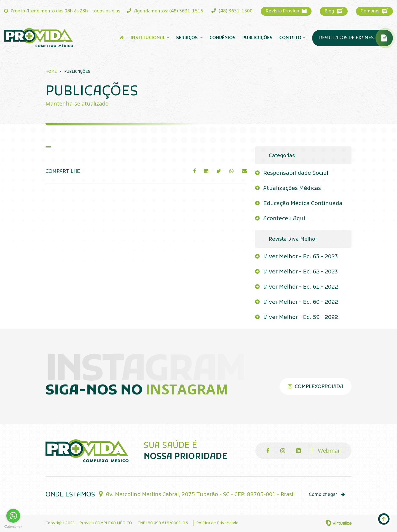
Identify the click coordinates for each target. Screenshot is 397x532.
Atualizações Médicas (292, 189)
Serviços (189, 38)
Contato (292, 38)
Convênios (222, 38)
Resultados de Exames (356, 38)
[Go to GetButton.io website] (13, 526)
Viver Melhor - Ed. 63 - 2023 (301, 257)
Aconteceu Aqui (284, 219)
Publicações (257, 38)
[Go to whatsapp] (13, 516)
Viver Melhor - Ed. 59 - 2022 (301, 318)
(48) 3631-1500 (232, 11)
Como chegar (327, 495)
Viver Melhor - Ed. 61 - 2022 (301, 287)
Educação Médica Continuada (303, 204)
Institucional (150, 38)
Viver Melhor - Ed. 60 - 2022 (301, 302)
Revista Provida (286, 11)
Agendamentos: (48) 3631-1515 (165, 11)
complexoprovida (316, 387)
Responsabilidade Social (296, 173)
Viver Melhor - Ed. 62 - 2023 (301, 272)
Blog (334, 11)
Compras (374, 11)
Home (51, 72)
